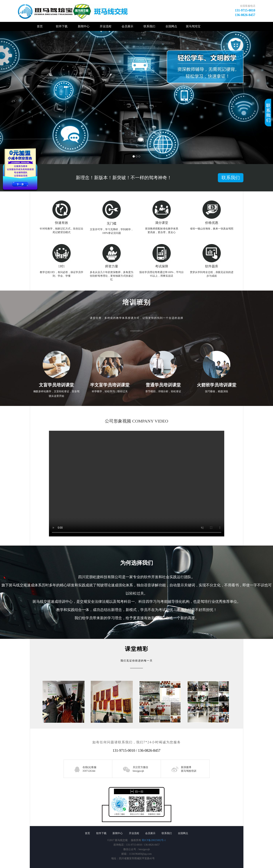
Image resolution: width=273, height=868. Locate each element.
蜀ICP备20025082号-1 (154, 840)
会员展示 (127, 26)
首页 (40, 26)
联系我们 (149, 26)
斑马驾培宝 (193, 26)
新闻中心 (84, 26)
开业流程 (106, 26)
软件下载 (62, 26)
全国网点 (171, 26)
